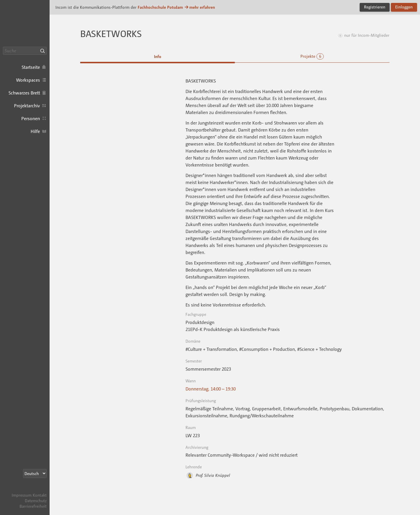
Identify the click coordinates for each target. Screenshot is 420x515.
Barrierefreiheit (33, 506)
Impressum (22, 495)
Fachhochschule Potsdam (160, 7)
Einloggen (404, 7)
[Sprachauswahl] (35, 473)
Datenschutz (36, 501)
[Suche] (25, 51)
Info (158, 56)
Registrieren (375, 7)
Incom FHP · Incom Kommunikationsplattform (25, 23)
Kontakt (40, 495)
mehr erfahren (199, 7)
